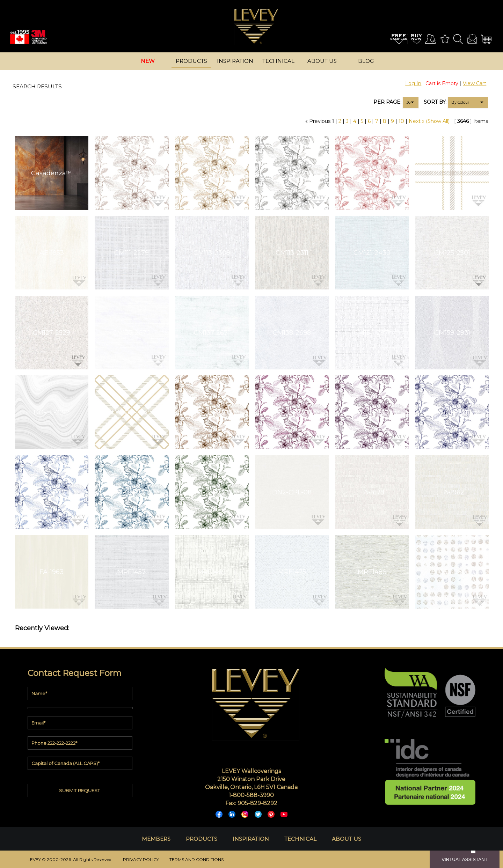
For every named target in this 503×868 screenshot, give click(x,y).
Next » (417, 121)
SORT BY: (435, 102)
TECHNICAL (300, 839)
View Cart (475, 83)
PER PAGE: (387, 102)
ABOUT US (347, 839)
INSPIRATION (251, 839)
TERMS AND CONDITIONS (196, 859)
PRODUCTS (202, 839)
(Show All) (438, 121)
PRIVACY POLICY (141, 859)
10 (401, 121)
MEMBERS (156, 839)
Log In (413, 83)
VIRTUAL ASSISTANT (465, 859)
